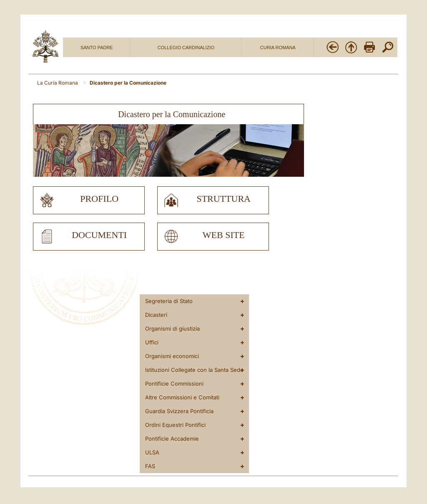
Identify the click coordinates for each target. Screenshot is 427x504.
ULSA (152, 452)
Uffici (152, 342)
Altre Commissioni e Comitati (182, 397)
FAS (150, 466)
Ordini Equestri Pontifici (175, 425)
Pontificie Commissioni (174, 384)
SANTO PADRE (97, 48)
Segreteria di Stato (169, 301)
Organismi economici (172, 356)
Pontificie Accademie (172, 439)
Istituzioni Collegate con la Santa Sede (194, 370)
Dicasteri (156, 315)
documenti (99, 235)
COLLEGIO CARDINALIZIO (186, 48)
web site (224, 235)
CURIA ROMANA (278, 48)
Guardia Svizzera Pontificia (179, 411)
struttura (224, 199)
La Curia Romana (58, 83)
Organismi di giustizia (172, 328)
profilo (99, 199)
